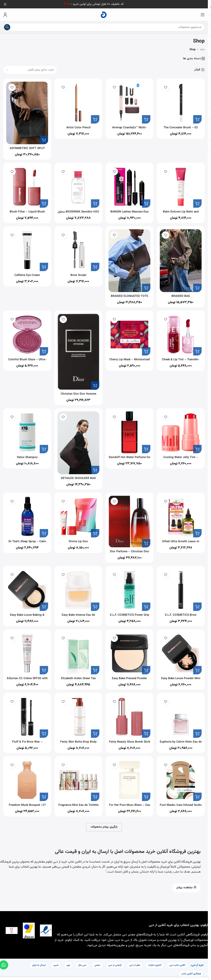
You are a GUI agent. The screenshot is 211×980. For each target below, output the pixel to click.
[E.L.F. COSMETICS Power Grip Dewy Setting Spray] (130, 587)
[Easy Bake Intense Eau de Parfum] (78, 587)
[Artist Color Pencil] (78, 101)
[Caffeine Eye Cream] (26, 249)
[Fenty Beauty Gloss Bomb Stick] (130, 716)
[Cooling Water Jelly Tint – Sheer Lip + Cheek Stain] (182, 430)
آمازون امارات (155, 964)
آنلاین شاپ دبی (177, 964)
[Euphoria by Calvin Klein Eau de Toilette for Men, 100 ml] (182, 716)
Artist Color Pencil (78, 125)
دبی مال (82, 964)
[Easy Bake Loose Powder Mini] (182, 652)
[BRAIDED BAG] (182, 259)
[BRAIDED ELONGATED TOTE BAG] (130, 259)
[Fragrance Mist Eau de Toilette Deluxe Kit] (78, 780)
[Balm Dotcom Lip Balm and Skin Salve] (182, 185)
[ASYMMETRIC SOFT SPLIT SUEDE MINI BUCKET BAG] (26, 111)
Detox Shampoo (26, 454)
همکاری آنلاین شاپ (191, 972)
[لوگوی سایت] (104, 15)
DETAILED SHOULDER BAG (78, 473)
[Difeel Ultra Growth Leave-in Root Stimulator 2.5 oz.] (182, 514)
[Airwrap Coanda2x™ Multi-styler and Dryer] (130, 101)
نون (68, 964)
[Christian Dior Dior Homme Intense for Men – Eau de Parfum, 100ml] (78, 350)
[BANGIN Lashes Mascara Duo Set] (130, 185)
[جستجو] (104, 27)
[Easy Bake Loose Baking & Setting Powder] (26, 587)
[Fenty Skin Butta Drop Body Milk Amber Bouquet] (78, 716)
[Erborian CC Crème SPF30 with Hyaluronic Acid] (26, 652)
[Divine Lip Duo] (78, 514)
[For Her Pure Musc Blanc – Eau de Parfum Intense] (130, 780)
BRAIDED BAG (182, 293)
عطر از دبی (135, 964)
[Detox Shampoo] (26, 430)
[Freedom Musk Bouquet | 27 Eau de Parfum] (26, 780)
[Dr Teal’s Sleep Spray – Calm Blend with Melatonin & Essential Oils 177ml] (26, 514)
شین (56, 964)
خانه (202, 50)
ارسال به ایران (39, 964)
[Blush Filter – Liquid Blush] (26, 185)
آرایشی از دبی (115, 964)
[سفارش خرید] (30, 70)
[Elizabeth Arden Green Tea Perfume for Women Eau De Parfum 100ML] (78, 652)
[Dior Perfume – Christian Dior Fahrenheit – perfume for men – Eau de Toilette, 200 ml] (130, 518)
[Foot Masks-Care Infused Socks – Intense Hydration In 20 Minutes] (182, 780)
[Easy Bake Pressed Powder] (130, 652)
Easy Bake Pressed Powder (130, 675)
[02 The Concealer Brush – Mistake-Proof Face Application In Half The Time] (182, 101)
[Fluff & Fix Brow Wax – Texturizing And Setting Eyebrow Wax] (26, 716)
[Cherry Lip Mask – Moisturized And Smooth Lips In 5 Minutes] (130, 333)
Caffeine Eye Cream (26, 273)
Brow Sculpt (78, 273)
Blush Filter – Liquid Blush (26, 209)
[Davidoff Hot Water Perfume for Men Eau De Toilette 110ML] (130, 430)
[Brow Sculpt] (78, 249)
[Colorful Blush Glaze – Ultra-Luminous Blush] (26, 333)
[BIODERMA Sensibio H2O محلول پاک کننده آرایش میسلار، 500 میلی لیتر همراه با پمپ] (78, 185)
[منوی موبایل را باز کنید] (203, 15)
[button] (197, 117)
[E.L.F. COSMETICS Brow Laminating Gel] (182, 587)
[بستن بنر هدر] (5, 4)
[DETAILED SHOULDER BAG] (78, 440)
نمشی (97, 964)
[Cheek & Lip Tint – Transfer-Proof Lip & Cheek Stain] (182, 333)
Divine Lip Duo (78, 538)
